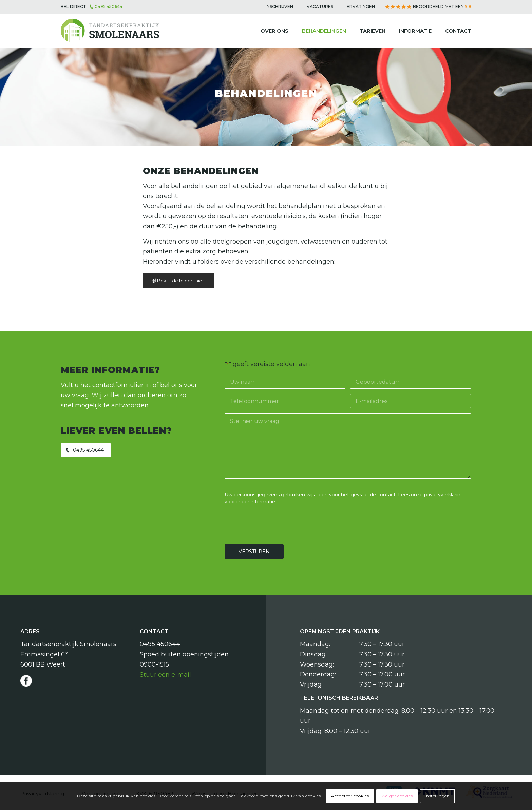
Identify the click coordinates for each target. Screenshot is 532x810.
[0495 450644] (86, 450)
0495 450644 (109, 7)
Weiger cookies (397, 796)
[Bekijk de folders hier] (178, 281)
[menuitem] (279, 7)
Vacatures (320, 7)
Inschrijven (279, 7)
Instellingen (437, 796)
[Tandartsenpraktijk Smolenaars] (110, 31)
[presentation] (276, 524)
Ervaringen (361, 7)
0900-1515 (154, 664)
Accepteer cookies (350, 796)
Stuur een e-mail (165, 675)
